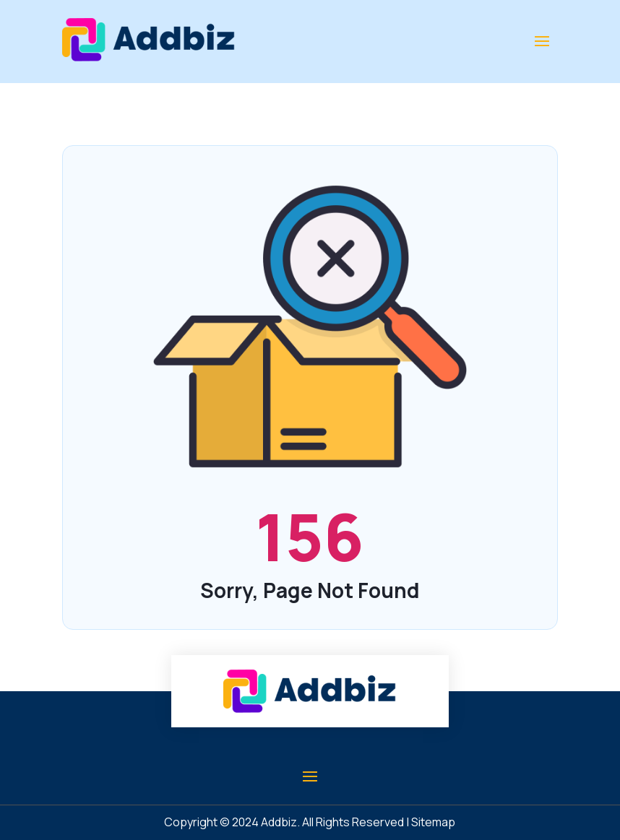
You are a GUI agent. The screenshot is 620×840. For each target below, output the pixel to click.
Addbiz (279, 822)
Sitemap (433, 822)
